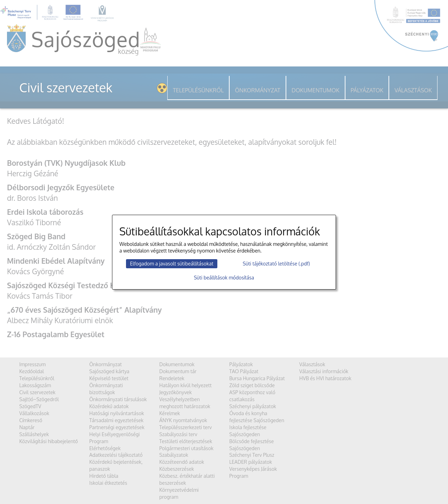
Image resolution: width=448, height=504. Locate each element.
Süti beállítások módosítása (224, 278)
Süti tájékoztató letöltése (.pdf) (276, 264)
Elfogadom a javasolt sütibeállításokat (171, 264)
